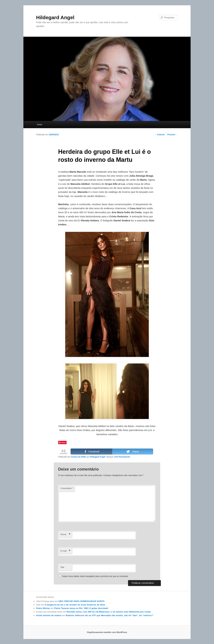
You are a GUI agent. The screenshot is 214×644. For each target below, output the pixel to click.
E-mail (65, 551)
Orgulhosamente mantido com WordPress (107, 632)
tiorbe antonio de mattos (49, 615)
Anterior (160, 135)
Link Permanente (122, 457)
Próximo (173, 135)
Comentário (67, 488)
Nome (65, 534)
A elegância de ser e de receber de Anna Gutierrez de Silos (75, 605)
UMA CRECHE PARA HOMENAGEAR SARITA (82, 601)
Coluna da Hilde (78, 457)
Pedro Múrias (43, 608)
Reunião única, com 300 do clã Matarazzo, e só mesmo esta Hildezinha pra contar (109, 612)
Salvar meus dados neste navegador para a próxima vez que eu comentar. (95, 576)
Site (62, 567)
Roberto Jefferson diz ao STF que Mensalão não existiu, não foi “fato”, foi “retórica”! (110, 615)
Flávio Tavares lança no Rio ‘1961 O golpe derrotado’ (81, 608)
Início (40, 125)
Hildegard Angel (55, 17)
